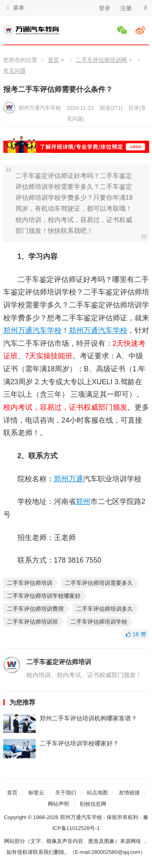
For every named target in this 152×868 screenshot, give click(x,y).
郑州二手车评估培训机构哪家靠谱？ (88, 718)
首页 (54, 60)
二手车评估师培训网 (101, 60)
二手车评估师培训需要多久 (99, 583)
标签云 (36, 793)
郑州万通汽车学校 (40, 108)
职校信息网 (93, 804)
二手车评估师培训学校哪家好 (44, 596)
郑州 (11, 330)
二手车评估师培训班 (32, 622)
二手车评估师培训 (30, 583)
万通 (25, 330)
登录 (105, 8)
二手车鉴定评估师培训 (59, 662)
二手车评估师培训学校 (99, 622)
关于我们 (66, 793)
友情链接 (129, 793)
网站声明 (58, 804)
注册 (126, 8)
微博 (141, 30)
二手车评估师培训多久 (105, 609)
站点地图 (97, 793)
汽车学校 (47, 330)
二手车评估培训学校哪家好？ (79, 743)
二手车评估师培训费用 (35, 609)
